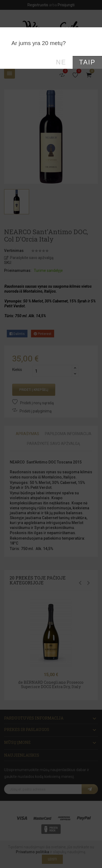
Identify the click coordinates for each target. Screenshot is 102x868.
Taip (87, 62)
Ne (61, 62)
